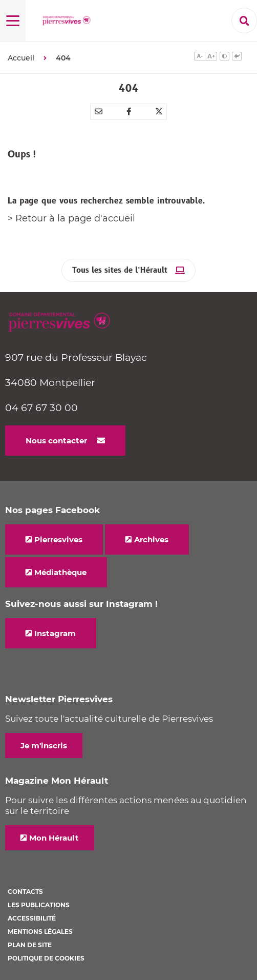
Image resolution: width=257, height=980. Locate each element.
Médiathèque (60, 572)
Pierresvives (58, 539)
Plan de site (30, 945)
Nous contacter (56, 441)
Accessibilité (32, 918)
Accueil (21, 58)
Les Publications (39, 905)
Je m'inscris (44, 746)
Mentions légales (40, 932)
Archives (151, 539)
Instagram (55, 633)
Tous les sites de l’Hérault (120, 270)
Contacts (25, 892)
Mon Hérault (54, 838)
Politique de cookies (46, 958)
